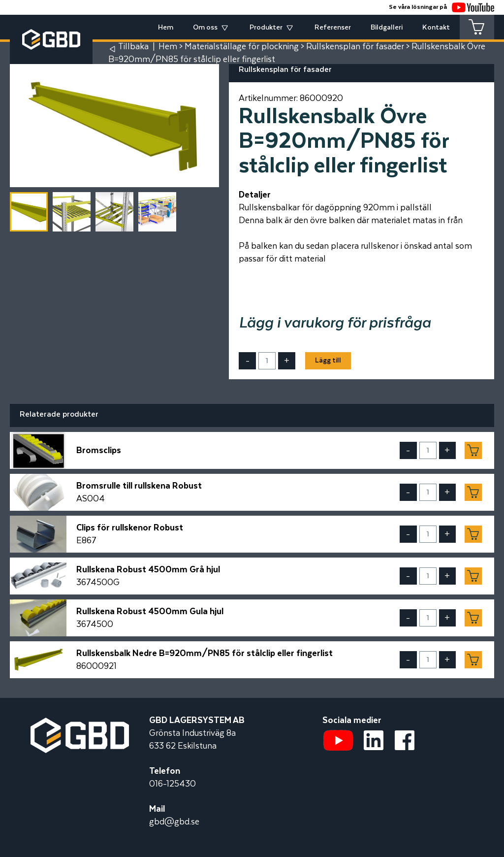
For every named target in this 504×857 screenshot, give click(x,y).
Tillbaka (133, 47)
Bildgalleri (387, 28)
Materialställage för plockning (242, 47)
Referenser (333, 28)
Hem (166, 28)
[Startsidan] (80, 724)
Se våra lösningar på (441, 7)
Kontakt (436, 28)
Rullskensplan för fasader (355, 47)
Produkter (266, 28)
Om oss (205, 28)
